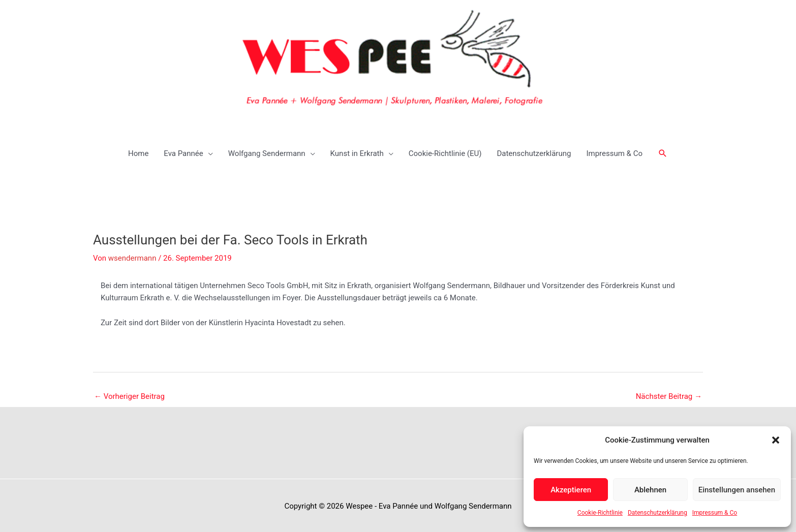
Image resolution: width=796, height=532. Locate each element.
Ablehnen (650, 490)
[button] (776, 440)
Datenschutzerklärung (657, 513)
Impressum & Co (715, 513)
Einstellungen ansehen (737, 490)
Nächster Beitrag (669, 394)
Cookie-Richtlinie (600, 513)
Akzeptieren (571, 490)
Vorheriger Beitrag (129, 394)
